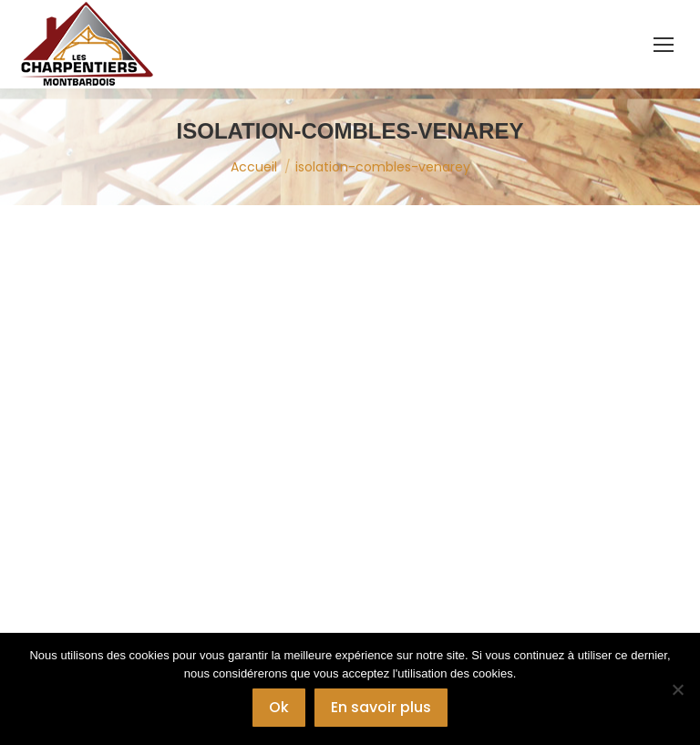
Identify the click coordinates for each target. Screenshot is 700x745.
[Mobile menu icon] (664, 45)
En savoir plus (381, 707)
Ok (279, 707)
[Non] (677, 689)
